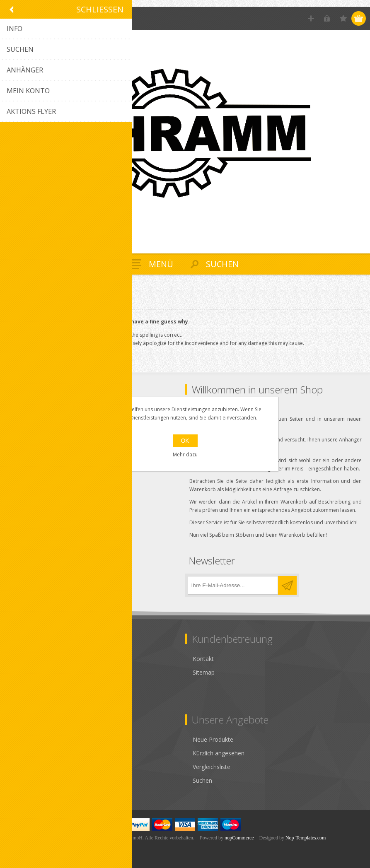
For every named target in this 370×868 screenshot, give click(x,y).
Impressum (27, 686)
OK (185, 441)
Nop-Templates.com (306, 838)
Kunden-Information (39, 739)
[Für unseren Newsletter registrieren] (233, 585)
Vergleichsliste (212, 767)
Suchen (202, 780)
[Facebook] (16, 583)
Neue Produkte (213, 739)
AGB (18, 659)
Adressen (24, 753)
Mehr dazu (185, 454)
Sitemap (204, 672)
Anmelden (327, 18)
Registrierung (311, 18)
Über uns (24, 700)
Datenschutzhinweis (39, 672)
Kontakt (203, 659)
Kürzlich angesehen (219, 753)
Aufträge (23, 767)
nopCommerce (239, 838)
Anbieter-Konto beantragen (48, 780)
